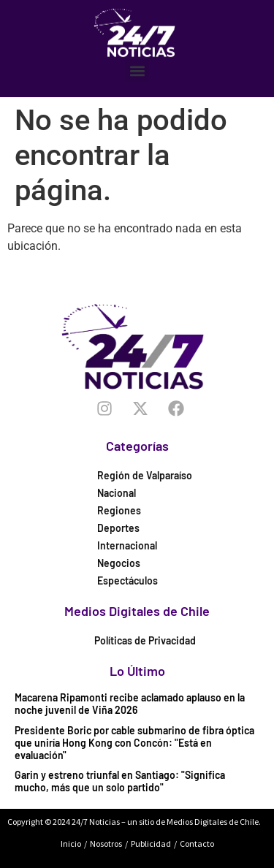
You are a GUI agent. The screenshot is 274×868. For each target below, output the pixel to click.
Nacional (117, 493)
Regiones (119, 510)
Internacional (127, 545)
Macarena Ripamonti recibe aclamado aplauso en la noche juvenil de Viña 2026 (130, 704)
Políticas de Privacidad (145, 640)
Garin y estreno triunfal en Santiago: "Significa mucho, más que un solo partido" (120, 781)
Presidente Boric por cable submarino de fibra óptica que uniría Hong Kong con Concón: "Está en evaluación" (134, 743)
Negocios (119, 563)
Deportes (118, 528)
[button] (137, 71)
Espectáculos (128, 580)
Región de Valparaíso (145, 475)
